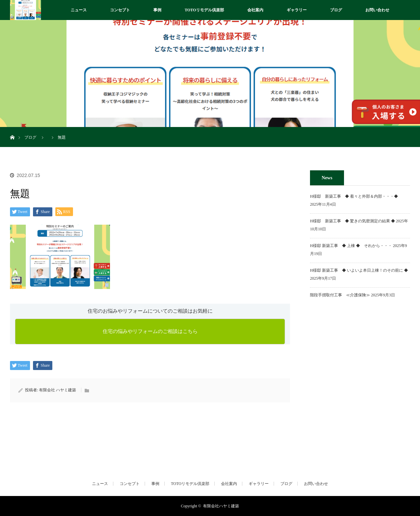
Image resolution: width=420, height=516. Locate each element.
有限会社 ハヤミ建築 (57, 390)
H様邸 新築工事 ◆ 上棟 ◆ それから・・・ (351, 246)
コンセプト (120, 10)
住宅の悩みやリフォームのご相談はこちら (150, 331)
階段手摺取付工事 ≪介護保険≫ (340, 295)
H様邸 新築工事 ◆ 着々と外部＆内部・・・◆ (356, 196)
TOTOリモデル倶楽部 (204, 10)
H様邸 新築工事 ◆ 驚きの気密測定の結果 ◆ (352, 221)
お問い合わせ (377, 10)
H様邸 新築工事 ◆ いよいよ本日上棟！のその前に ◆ (359, 270)
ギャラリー (297, 10)
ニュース (79, 10)
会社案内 (255, 10)
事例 (157, 10)
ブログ (336, 10)
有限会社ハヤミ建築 (221, 506)
